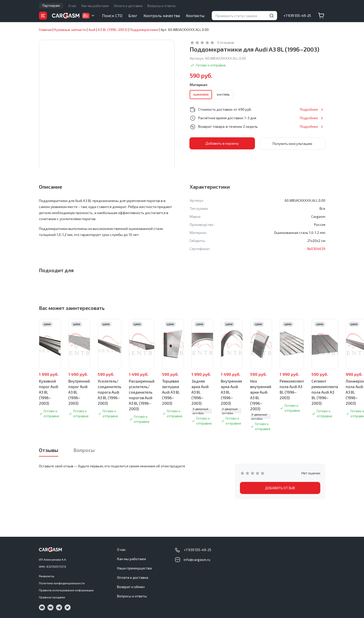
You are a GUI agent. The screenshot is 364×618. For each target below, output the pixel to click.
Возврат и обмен (131, 587)
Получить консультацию (292, 143)
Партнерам (51, 6)
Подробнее (309, 109)
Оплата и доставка (128, 6)
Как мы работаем (95, 6)
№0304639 (316, 249)
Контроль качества (162, 15)
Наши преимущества (134, 568)
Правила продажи (52, 597)
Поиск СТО (112, 15)
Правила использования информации (66, 590)
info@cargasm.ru (197, 560)
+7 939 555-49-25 (297, 15)
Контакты (195, 15)
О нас (72, 6)
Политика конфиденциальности (62, 583)
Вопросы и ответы (162, 6)
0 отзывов (226, 42)
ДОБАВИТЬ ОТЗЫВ (280, 488)
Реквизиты (47, 576)
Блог (133, 15)
